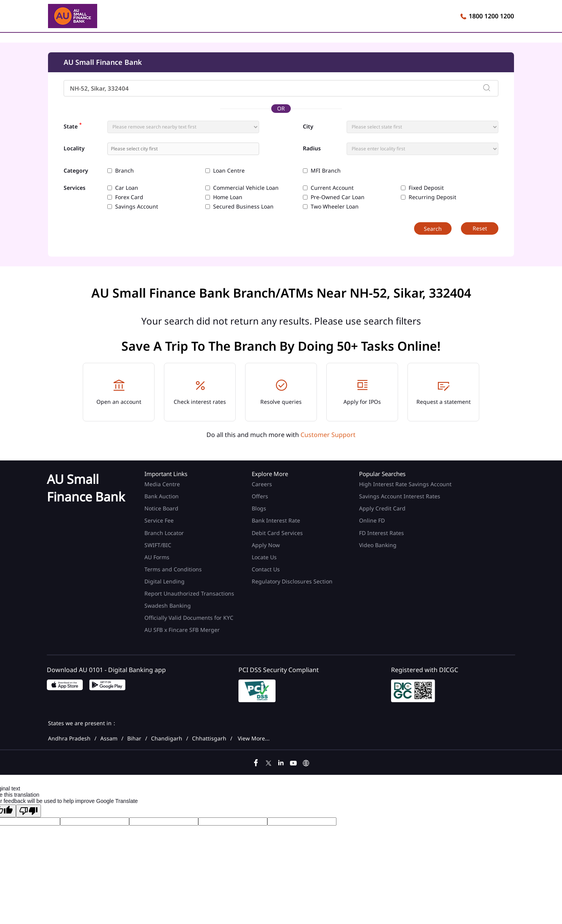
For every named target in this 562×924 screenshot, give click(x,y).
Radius (312, 148)
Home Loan (228, 197)
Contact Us (266, 569)
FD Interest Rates (382, 533)
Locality (74, 148)
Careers (262, 484)
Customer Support (328, 435)
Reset (480, 228)
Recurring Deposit (432, 197)
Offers (260, 496)
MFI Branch (326, 171)
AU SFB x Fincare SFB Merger (182, 630)
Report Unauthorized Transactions (189, 593)
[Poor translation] (28, 811)
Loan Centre (229, 171)
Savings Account (137, 207)
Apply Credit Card (383, 508)
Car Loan (127, 188)
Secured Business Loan (243, 207)
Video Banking (378, 545)
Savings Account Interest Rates (400, 496)
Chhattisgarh (209, 738)
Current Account (332, 188)
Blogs (259, 508)
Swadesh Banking (168, 606)
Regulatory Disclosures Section (292, 581)
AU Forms (157, 557)
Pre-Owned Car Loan (338, 197)
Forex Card (129, 197)
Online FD (373, 520)
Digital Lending (165, 581)
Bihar (134, 738)
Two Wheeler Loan (335, 207)
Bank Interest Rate (276, 520)
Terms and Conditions (173, 569)
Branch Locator (164, 533)
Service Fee (159, 520)
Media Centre (162, 484)
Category (76, 171)
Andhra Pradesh (69, 738)
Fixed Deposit (426, 188)
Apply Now (266, 545)
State (73, 126)
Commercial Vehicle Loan (246, 188)
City (308, 127)
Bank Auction (162, 496)
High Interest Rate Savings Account (405, 484)
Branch (124, 171)
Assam (109, 738)
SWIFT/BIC (158, 545)
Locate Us (264, 557)
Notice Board (161, 508)
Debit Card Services (277, 533)
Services (75, 188)
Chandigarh (167, 738)
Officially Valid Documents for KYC (189, 618)
